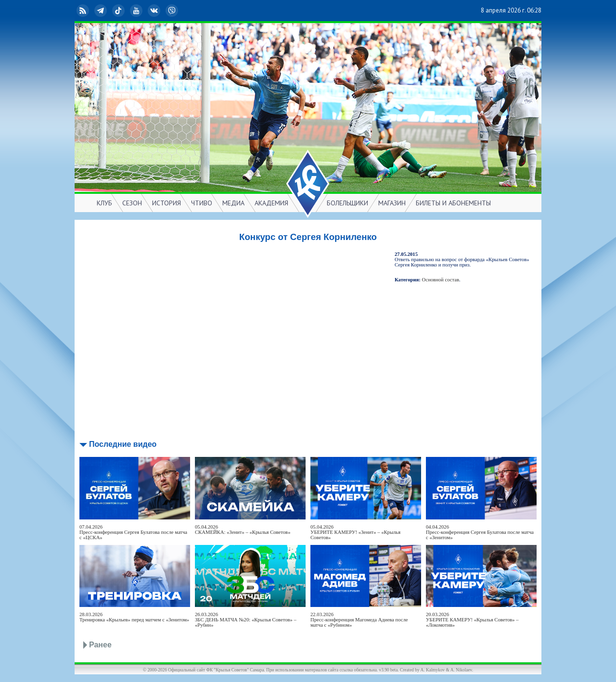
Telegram (102, 11)
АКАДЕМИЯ (271, 203)
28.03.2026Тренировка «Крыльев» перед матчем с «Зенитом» (134, 617)
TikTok (119, 11)
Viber (173, 11)
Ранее (100, 645)
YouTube (137, 11)
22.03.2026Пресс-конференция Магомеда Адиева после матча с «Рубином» (359, 620)
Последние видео (123, 444)
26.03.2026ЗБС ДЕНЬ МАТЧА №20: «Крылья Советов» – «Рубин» (246, 620)
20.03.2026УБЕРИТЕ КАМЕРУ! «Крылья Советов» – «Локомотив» (472, 620)
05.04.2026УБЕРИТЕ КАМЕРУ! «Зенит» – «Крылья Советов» (355, 532)
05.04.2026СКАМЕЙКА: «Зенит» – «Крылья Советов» (243, 530)
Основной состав (441, 280)
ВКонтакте (155, 11)
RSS (84, 11)
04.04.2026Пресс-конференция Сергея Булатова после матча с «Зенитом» (480, 532)
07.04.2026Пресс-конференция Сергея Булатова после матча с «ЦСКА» (133, 532)
